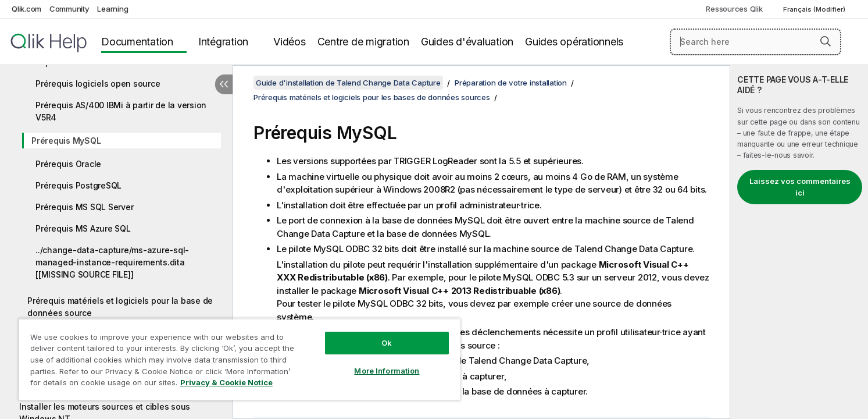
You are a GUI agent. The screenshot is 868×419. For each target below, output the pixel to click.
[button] (826, 41)
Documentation (137, 42)
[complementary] (799, 242)
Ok (387, 343)
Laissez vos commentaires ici (800, 187)
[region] (240, 359)
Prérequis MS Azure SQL (83, 228)
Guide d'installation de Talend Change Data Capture (348, 83)
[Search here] (756, 42)
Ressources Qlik (734, 9)
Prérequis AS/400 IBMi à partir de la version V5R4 (121, 111)
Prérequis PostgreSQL (78, 185)
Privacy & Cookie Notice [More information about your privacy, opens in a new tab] (226, 382)
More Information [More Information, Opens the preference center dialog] (387, 371)
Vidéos (290, 42)
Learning (112, 9)
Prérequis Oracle (68, 164)
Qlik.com (26, 9)
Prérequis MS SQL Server (84, 207)
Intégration (223, 42)
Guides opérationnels (574, 42)
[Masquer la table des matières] (224, 84)
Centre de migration (363, 42)
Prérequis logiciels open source (98, 84)
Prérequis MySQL (66, 141)
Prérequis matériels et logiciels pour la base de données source (120, 307)
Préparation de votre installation (511, 83)
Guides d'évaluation (467, 42)
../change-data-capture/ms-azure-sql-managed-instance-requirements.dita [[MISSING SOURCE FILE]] (112, 262)
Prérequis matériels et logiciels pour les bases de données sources (372, 97)
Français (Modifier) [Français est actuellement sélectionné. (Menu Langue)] (815, 9)
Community (69, 9)
